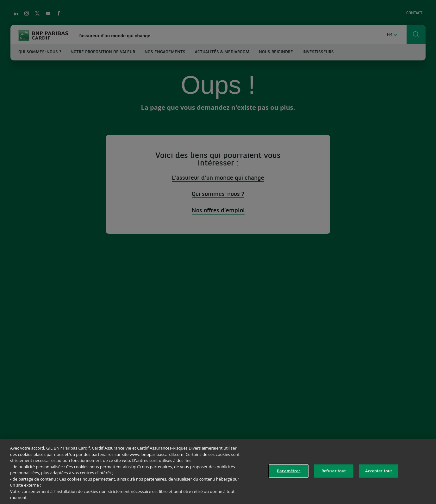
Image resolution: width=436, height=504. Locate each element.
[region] (218, 471)
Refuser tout (334, 471)
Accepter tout (379, 471)
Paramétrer (289, 471)
